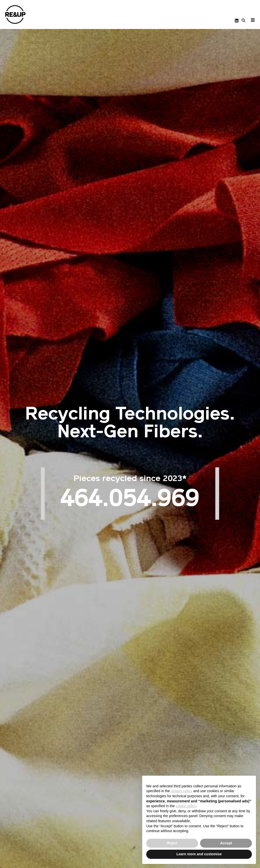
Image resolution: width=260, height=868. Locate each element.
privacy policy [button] (182, 791)
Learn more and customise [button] (199, 854)
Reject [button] (172, 843)
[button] (243, 20)
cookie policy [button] (186, 806)
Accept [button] (226, 843)
